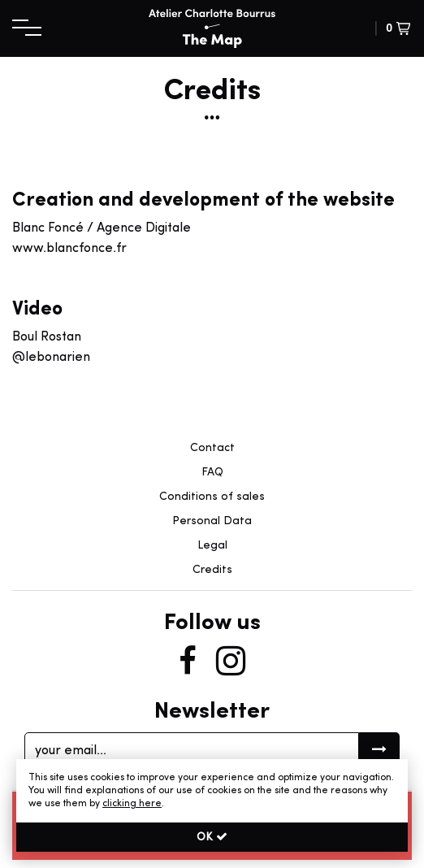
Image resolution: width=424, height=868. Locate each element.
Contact (212, 448)
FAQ (212, 473)
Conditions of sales (212, 497)
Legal (212, 546)
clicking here (132, 804)
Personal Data (212, 521)
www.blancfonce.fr (69, 249)
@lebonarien (51, 358)
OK (212, 837)
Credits (212, 570)
